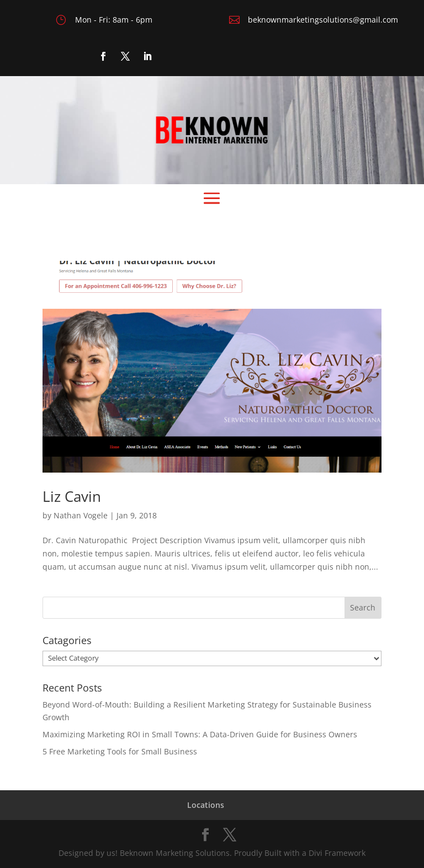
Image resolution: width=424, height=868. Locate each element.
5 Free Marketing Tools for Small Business (120, 751)
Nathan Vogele (81, 515)
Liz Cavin (72, 496)
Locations (206, 805)
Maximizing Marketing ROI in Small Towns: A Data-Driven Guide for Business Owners (200, 734)
